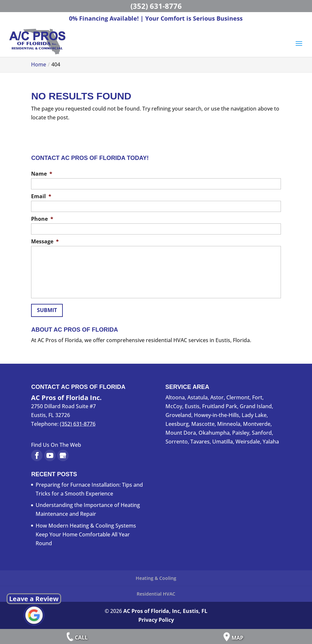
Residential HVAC (156, 594)
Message (45, 242)
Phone (42, 219)
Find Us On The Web (56, 445)
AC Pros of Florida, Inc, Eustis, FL (165, 611)
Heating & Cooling (156, 578)
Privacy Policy (156, 620)
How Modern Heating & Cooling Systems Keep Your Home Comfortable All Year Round (86, 534)
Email (41, 196)
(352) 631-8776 (156, 6)
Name (42, 174)
